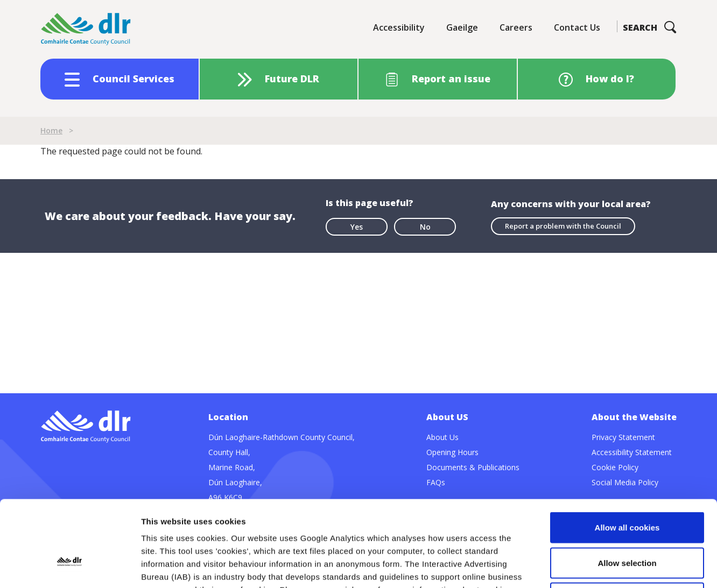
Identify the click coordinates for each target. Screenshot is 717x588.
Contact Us (577, 27)
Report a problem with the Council (563, 226)
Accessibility (399, 27)
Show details (565, 567)
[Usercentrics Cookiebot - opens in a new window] (70, 567)
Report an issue (451, 79)
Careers (516, 27)
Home (51, 130)
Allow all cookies (627, 447)
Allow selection (627, 482)
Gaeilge (462, 27)
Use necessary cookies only (627, 517)
